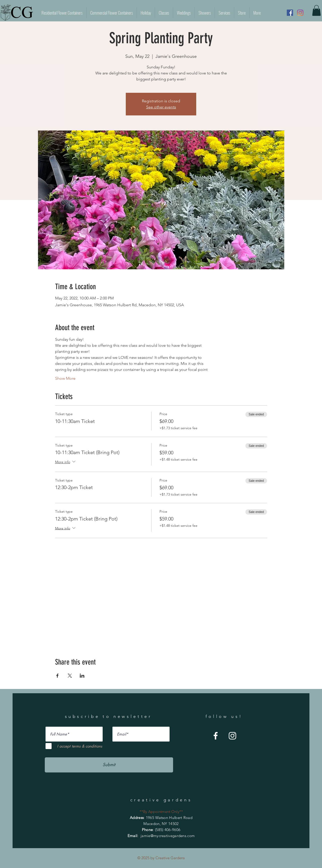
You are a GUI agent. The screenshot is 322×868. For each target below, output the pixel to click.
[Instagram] (300, 13)
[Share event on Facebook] (57, 676)
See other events (161, 107)
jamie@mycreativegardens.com (168, 836)
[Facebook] (290, 13)
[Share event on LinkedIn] (82, 676)
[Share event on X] (70, 676)
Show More (65, 378)
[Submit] (109, 765)
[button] (316, 10)
